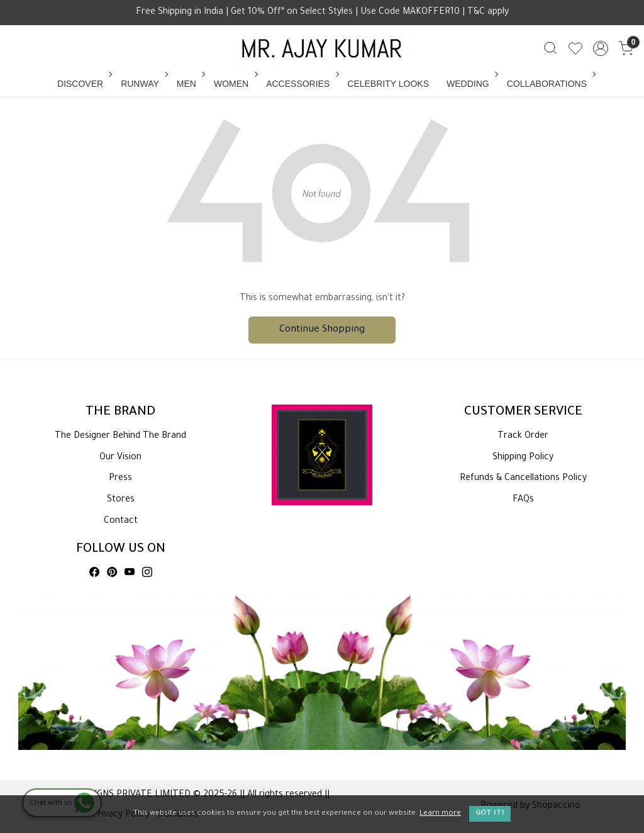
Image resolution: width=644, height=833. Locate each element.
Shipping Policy (523, 458)
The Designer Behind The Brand (120, 437)
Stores (121, 500)
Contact (121, 522)
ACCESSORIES (301, 84)
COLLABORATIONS (550, 84)
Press (120, 479)
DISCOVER (84, 84)
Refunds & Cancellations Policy (523, 479)
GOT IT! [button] (490, 814)
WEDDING (471, 84)
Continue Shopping (322, 330)
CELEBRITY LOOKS (388, 84)
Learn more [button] (440, 814)
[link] (550, 48)
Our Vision (120, 458)
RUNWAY (143, 84)
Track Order (523, 437)
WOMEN (235, 84)
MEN (190, 84)
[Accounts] (601, 48)
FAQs (523, 500)
